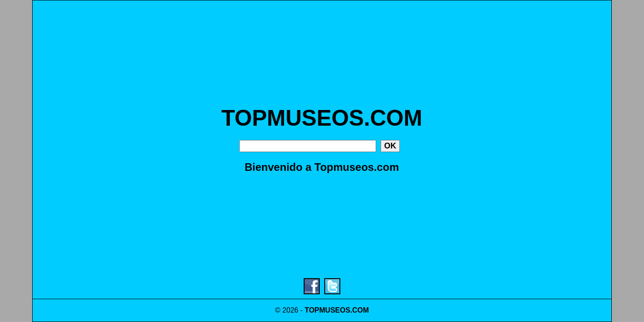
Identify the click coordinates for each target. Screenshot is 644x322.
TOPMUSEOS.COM (322, 118)
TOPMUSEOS (327, 310)
